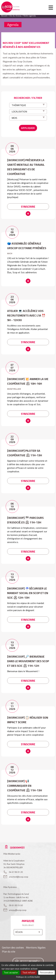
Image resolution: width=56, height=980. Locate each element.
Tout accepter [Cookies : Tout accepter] (11, 972)
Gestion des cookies (13, 947)
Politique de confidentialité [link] (28, 977)
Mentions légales (36, 947)
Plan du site (9, 951)
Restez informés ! (30, 961)
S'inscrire (28, 207)
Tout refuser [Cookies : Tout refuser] (29, 972)
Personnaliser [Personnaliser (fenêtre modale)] (47, 972)
